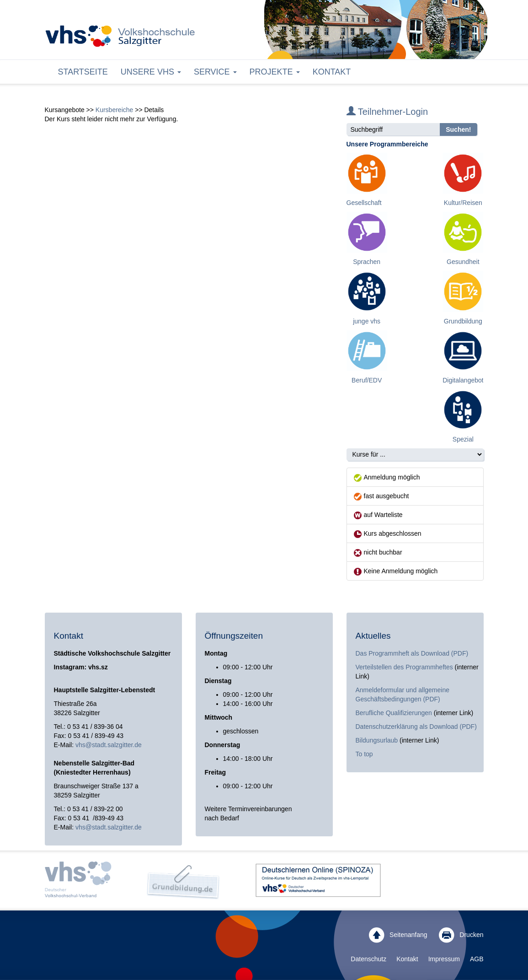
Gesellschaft (364, 203)
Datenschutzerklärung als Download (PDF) (416, 727)
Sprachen (367, 262)
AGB (477, 959)
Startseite (83, 72)
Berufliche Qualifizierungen (395, 713)
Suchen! (458, 129)
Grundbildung (463, 321)
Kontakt (332, 72)
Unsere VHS (151, 72)
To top (364, 754)
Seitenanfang (398, 935)
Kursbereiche (115, 110)
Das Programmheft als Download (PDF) (412, 653)
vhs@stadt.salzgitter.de (109, 745)
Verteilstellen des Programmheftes (404, 667)
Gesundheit (463, 262)
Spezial (463, 439)
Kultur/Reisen (463, 203)
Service (215, 72)
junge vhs (367, 321)
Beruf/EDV (367, 380)
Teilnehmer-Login (387, 112)
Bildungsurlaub (377, 740)
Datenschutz (368, 959)
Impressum (444, 959)
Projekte (275, 72)
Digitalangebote (465, 380)
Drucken (461, 935)
